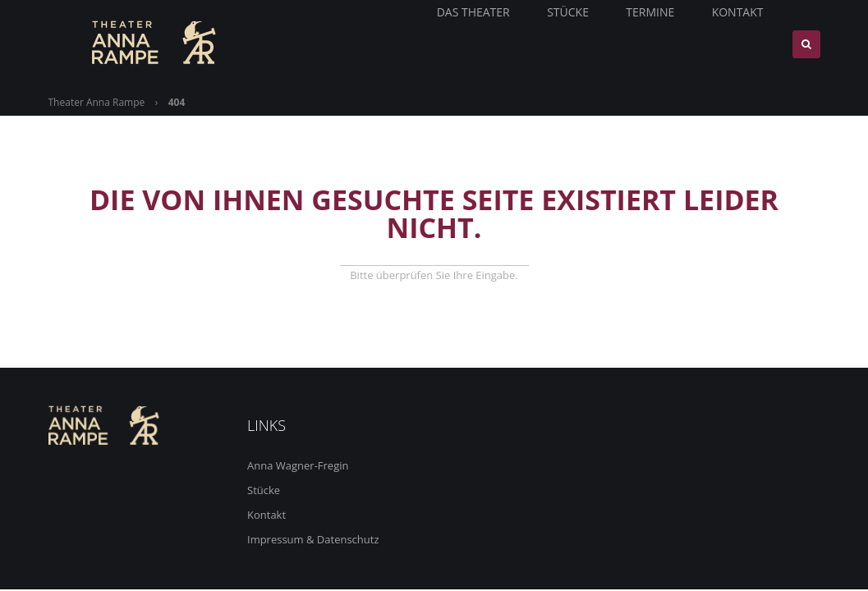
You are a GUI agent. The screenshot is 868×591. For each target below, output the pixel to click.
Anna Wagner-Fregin (298, 465)
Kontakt (266, 515)
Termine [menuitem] (664, 44)
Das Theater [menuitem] (492, 44)
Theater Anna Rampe (97, 102)
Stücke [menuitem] (584, 44)
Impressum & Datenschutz (313, 539)
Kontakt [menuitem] (749, 44)
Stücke (264, 490)
